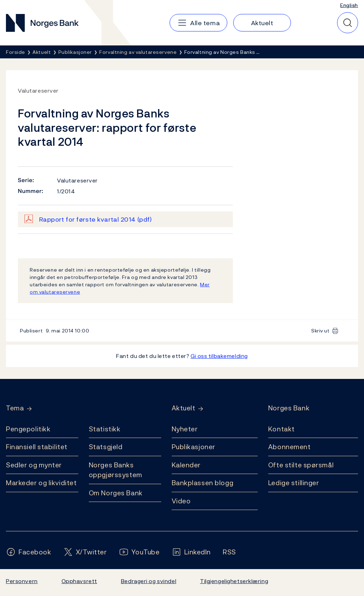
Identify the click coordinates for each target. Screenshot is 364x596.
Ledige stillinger (294, 483)
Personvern (22, 581)
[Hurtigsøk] (348, 23)
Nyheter (185, 429)
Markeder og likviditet (41, 483)
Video (181, 501)
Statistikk (105, 429)
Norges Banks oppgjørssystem (116, 470)
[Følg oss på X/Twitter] (85, 552)
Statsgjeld (106, 447)
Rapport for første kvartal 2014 (96, 219)
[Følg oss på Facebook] (29, 552)
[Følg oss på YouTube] (139, 552)
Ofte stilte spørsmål (301, 465)
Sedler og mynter (34, 465)
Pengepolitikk (28, 429)
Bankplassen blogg (203, 483)
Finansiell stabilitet (37, 447)
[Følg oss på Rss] (229, 552)
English (349, 5)
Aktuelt (184, 408)
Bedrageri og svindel (149, 581)
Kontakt (281, 429)
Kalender (186, 465)
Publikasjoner (194, 447)
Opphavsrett (79, 581)
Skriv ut (320, 331)
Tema (15, 408)
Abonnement (290, 447)
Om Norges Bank (116, 493)
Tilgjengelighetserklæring (234, 581)
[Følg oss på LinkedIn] (191, 552)
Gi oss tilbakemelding (219, 356)
